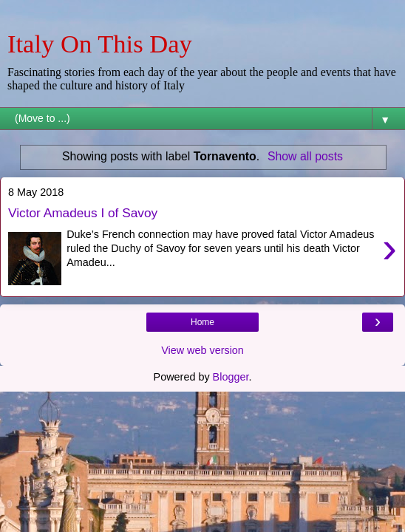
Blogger (231, 377)
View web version (202, 350)
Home (202, 322)
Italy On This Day (100, 44)
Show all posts (305, 156)
